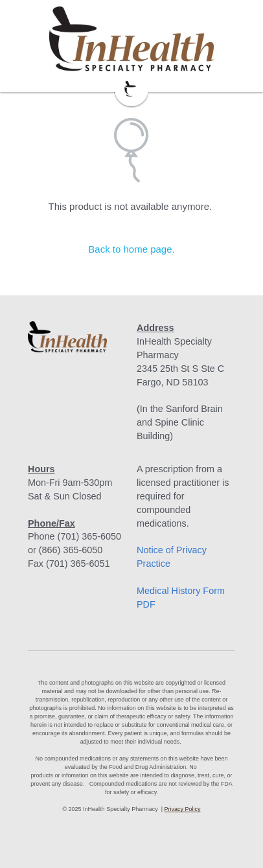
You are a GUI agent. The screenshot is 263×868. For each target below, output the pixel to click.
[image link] (131, 39)
